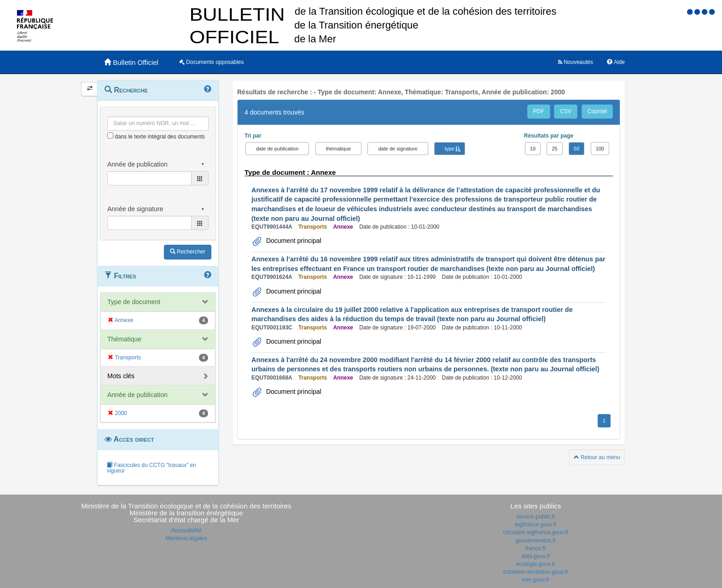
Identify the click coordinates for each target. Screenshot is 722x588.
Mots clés (121, 376)
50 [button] (576, 149)
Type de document (134, 302)
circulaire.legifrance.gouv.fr (536, 532)
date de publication (277, 149)
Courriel (597, 111)
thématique (338, 149)
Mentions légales (186, 538)
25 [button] (554, 149)
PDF (539, 111)
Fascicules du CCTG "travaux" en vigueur (151, 468)
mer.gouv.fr (536, 580)
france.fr (536, 548)
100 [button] (600, 149)
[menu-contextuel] (110, 135)
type (450, 149)
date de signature (398, 149)
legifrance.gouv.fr (536, 525)
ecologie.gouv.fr (536, 564)
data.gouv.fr (536, 556)
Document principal (293, 241)
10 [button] (533, 149)
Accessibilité (186, 530)
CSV (566, 111)
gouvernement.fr (536, 541)
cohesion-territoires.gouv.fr (536, 572)
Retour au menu (597, 457)
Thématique (124, 339)
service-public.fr (536, 517)
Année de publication (137, 395)
